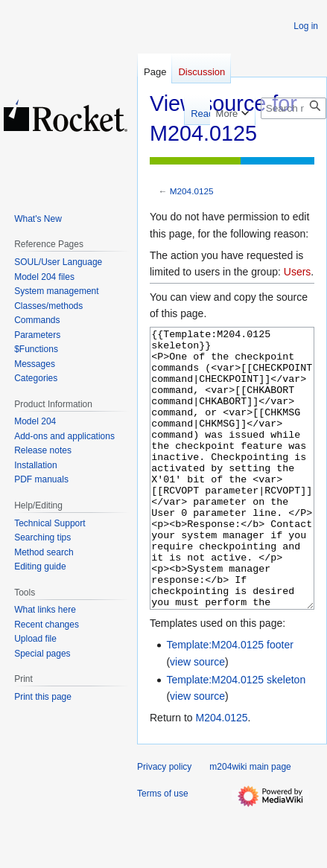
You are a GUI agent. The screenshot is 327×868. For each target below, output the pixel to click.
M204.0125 (192, 191)
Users (298, 272)
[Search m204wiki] (293, 108)
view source (197, 718)
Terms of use (163, 849)
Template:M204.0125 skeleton (236, 735)
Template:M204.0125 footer (229, 701)
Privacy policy (164, 823)
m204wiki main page (250, 823)
